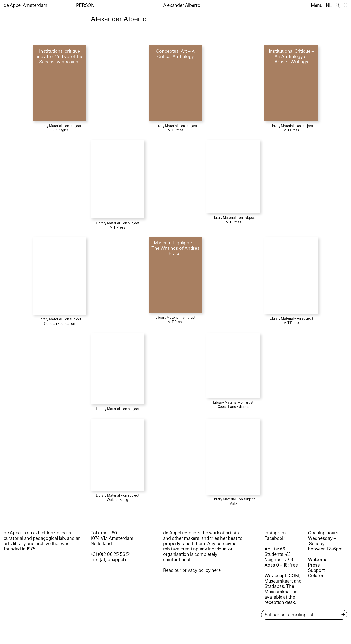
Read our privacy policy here (192, 570)
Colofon (316, 576)
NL (329, 5)
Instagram (275, 533)
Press (314, 565)
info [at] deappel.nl (110, 560)
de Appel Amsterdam (26, 5)
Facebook (275, 538)
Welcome (318, 560)
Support (316, 570)
